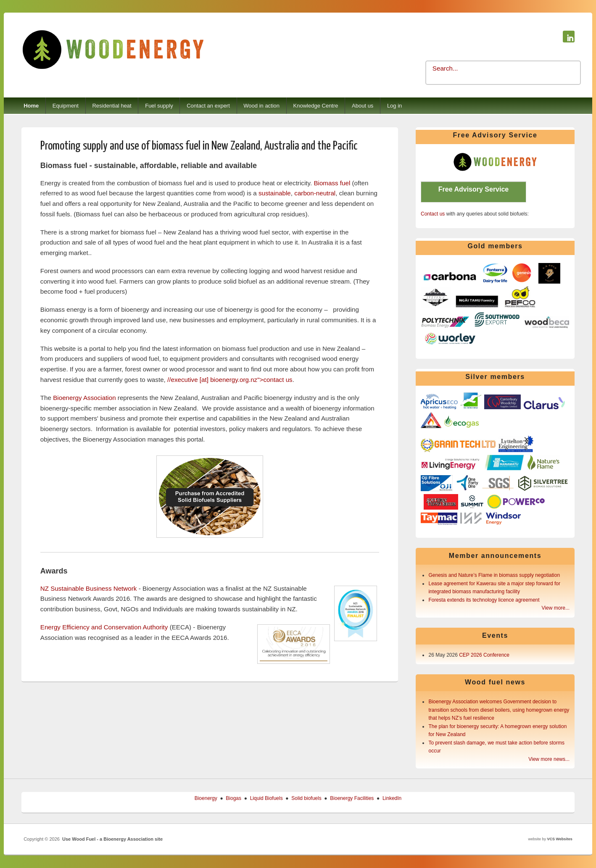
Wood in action (261, 106)
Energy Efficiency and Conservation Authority (104, 627)
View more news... (549, 759)
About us (363, 106)
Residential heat (112, 106)
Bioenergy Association (84, 398)
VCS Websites (559, 839)
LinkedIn (392, 798)
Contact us (433, 214)
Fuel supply (159, 106)
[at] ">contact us (230, 380)
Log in (394, 106)
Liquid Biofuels (266, 798)
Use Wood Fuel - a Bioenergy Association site (112, 839)
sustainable (275, 193)
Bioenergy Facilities (352, 798)
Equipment (66, 106)
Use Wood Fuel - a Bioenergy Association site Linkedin (569, 37)
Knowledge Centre (316, 106)
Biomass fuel (332, 183)
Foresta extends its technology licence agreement (484, 600)
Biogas (233, 798)
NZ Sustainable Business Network (89, 588)
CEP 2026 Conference (484, 655)
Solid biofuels (306, 798)
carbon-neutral (315, 193)
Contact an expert (208, 106)
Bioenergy (206, 798)
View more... (556, 608)
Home (31, 106)
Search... (445, 68)
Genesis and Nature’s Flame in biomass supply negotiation (494, 575)
